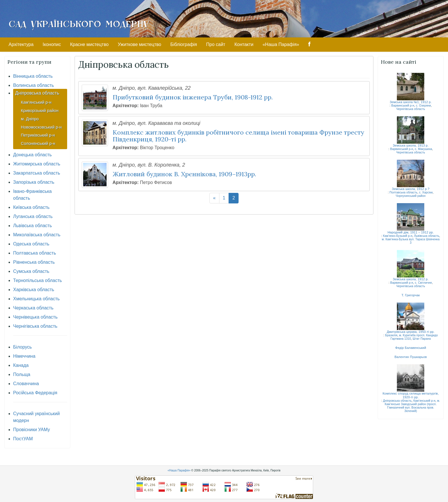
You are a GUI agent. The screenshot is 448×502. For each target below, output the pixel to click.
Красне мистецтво (89, 44)
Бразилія (391, 335)
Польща (22, 374)
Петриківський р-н (38, 135)
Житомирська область (37, 164)
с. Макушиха (423, 149)
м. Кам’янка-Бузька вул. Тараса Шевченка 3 (411, 241)
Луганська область (33, 216)
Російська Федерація (35, 393)
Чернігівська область (35, 326)
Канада (21, 365)
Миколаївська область (37, 235)
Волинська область (34, 85)
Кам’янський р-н (36, 102)
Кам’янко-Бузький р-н (398, 236)
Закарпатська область (37, 173)
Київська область (31, 207)
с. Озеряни (423, 106)
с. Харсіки (426, 192)
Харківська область (34, 290)
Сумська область (31, 271)
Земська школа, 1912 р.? (411, 189)
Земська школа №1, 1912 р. (411, 102)
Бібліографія (184, 44)
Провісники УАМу (32, 430)
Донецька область (32, 155)
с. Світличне (423, 283)
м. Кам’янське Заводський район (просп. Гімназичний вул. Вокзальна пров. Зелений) (413, 406)
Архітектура (21, 44)
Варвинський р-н (403, 106)
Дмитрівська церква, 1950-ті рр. (411, 332)
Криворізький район (40, 111)
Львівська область (32, 226)
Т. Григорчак (411, 295)
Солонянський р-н (38, 143)
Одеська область (31, 244)
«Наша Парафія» (281, 44)
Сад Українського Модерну (79, 23)
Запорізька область (34, 182)
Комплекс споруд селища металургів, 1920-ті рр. (411, 395)
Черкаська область (33, 308)
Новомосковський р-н (41, 127)
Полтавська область (35, 253)
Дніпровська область (37, 93)
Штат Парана (422, 339)
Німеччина (24, 356)
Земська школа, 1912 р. (411, 279)
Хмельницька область (36, 299)
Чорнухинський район (411, 196)
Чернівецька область (35, 317)
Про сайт (216, 44)
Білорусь (22, 347)
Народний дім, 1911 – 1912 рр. (411, 232)
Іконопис (52, 44)
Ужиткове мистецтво (139, 44)
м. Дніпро (30, 119)
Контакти (244, 44)
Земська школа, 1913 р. (411, 145)
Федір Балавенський (411, 348)
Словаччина (26, 384)
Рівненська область (34, 262)
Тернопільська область (38, 280)
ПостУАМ (23, 439)
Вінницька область (33, 76)
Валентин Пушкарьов (411, 357)
